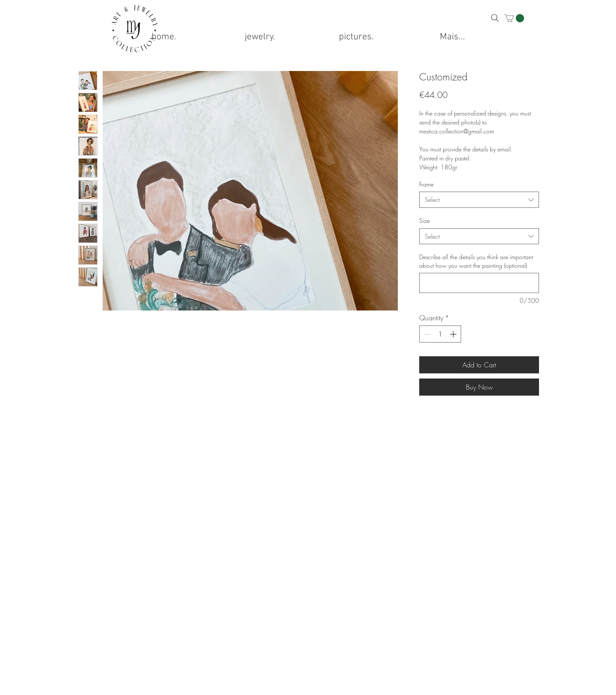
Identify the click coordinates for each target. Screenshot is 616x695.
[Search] (495, 18)
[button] (514, 18)
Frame (426, 184)
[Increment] (454, 334)
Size (425, 220)
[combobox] (479, 200)
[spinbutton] (440, 334)
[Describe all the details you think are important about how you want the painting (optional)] (479, 283)
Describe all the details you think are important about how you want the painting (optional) (476, 261)
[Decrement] (426, 334)
